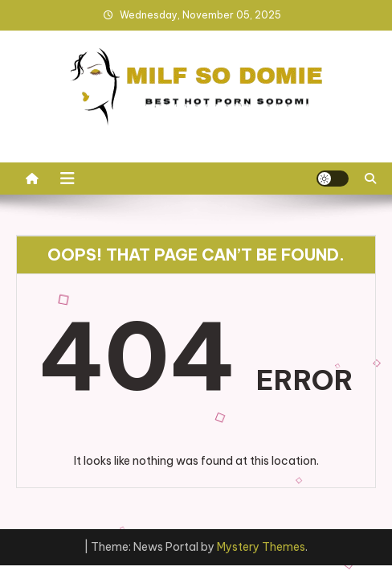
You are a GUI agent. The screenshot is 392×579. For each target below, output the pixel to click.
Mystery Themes (261, 547)
